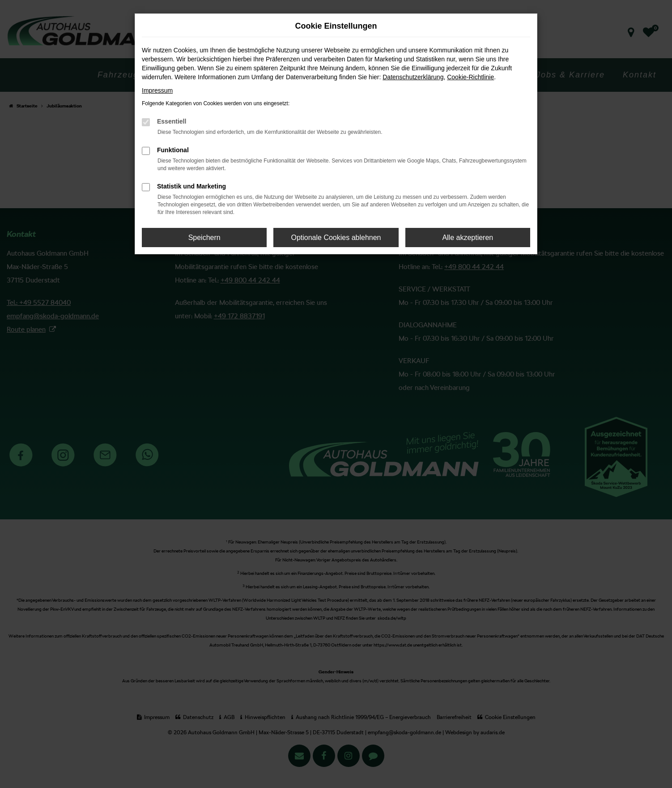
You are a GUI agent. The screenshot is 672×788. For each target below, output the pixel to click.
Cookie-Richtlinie (470, 77)
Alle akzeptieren (468, 238)
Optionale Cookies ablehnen (336, 238)
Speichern (204, 238)
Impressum (157, 90)
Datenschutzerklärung (413, 77)
